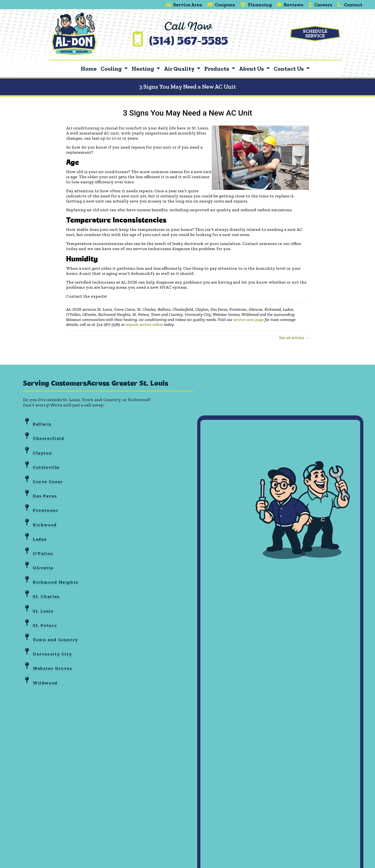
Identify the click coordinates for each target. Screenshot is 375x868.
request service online (144, 324)
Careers (320, 5)
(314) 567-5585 (189, 42)
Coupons (221, 5)
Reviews (290, 5)
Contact (350, 5)
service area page (249, 320)
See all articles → (294, 338)
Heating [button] (143, 69)
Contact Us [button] (289, 69)
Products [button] (217, 69)
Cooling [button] (112, 69)
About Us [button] (252, 69)
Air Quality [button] (180, 69)
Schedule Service (315, 34)
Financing (256, 5)
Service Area (184, 5)
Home (89, 69)
